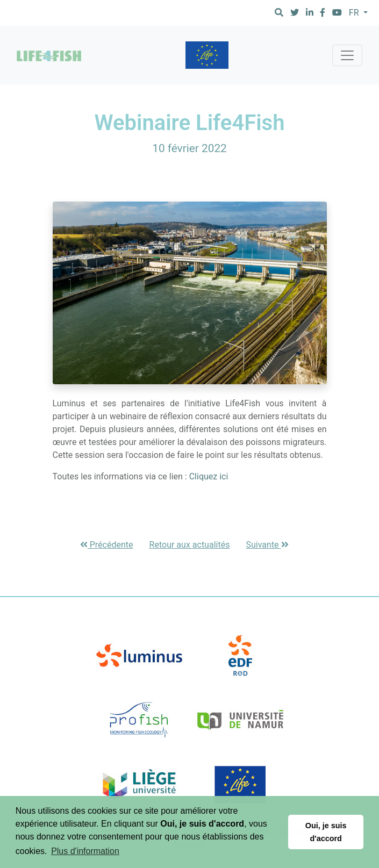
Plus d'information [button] (85, 851)
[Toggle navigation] (347, 55)
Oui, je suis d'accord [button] (326, 832)
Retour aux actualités (190, 545)
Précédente (107, 545)
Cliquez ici (209, 476)
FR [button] (355, 13)
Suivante (267, 545)
